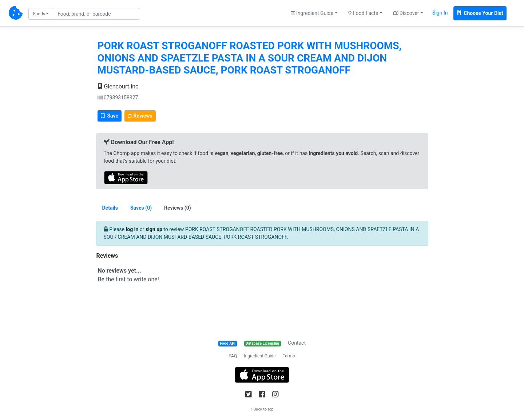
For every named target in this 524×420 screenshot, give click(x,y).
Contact (297, 343)
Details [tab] (110, 208)
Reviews (140, 116)
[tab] (141, 208)
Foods (39, 14)
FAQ (233, 356)
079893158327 (118, 98)
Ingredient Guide (260, 356)
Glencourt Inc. (119, 86)
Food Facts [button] (363, 13)
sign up (154, 229)
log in (132, 229)
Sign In (440, 13)
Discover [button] (406, 13)
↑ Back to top (262, 409)
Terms (289, 356)
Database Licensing (262, 343)
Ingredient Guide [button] (312, 13)
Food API (228, 343)
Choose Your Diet (480, 13)
